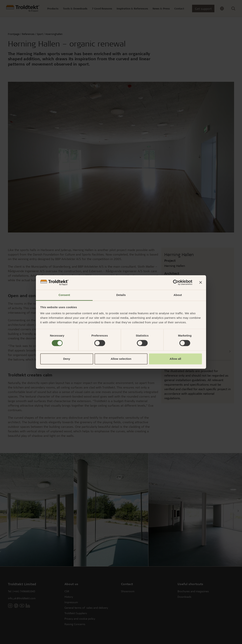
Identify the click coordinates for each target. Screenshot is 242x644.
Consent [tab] (64, 295)
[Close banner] (201, 283)
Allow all (175, 359)
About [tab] (178, 295)
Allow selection (121, 359)
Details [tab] (121, 295)
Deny (67, 359)
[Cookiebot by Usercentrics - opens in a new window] (176, 283)
